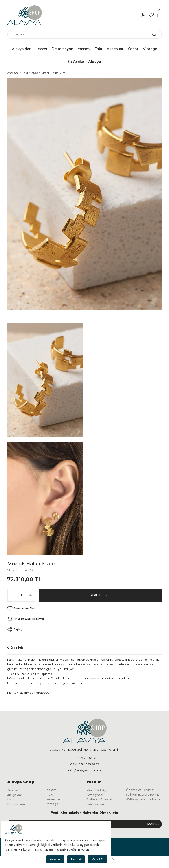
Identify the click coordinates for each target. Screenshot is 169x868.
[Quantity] (21, 595)
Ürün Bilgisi (16, 648)
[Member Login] (143, 15)
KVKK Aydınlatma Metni (140, 808)
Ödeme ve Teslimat (142, 790)
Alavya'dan (16, 796)
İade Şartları (96, 806)
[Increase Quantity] (31, 595)
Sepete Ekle (101, 595)
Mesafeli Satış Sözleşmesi (97, 793)
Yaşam (52, 790)
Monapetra (41, 693)
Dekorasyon (17, 806)
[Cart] (159, 15)
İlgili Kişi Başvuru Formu (140, 798)
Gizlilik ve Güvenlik (102, 801)
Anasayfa (15, 791)
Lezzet (13, 801)
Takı (50, 795)
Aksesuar (54, 800)
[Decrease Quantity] (12, 595)
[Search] (84, 34)
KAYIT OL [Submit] (153, 830)
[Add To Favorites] (22, 608)
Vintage (53, 805)
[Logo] (25, 15)
